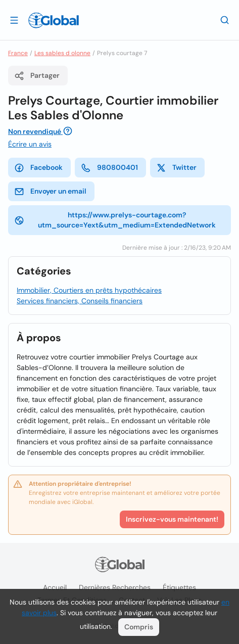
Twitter (176, 168)
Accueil (55, 587)
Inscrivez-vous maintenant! (172, 519)
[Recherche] (225, 20)
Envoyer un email (50, 192)
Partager (37, 76)
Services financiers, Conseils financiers (80, 301)
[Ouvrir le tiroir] (14, 20)
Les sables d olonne (62, 53)
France (18, 53)
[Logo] (54, 20)
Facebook (38, 168)
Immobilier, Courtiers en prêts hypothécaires (89, 290)
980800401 (109, 168)
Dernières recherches (115, 587)
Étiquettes (179, 587)
